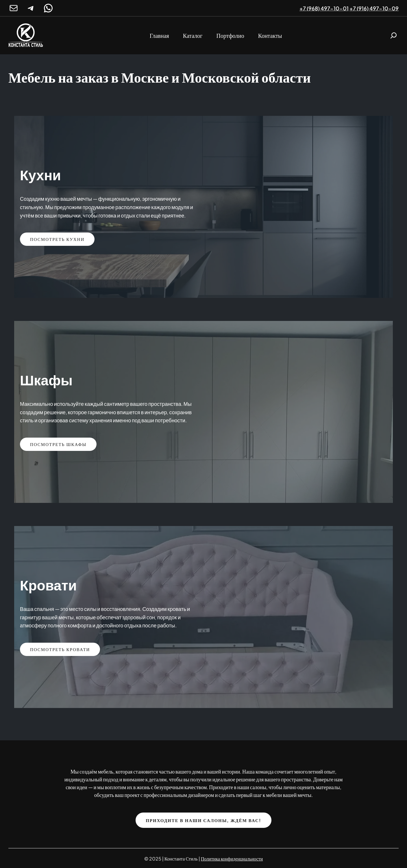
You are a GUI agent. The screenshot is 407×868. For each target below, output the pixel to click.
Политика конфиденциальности (232, 859)
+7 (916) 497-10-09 (374, 8)
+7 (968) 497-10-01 (324, 8)
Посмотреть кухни (57, 239)
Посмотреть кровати (60, 649)
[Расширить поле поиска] (394, 35)
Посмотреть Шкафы (58, 444)
